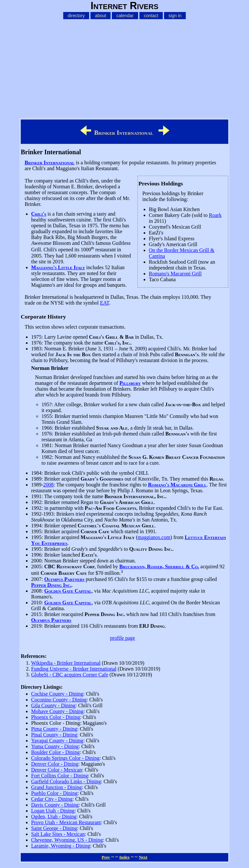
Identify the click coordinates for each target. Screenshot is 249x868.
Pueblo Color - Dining (54, 793)
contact (151, 16)
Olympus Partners (64, 579)
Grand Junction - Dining (56, 787)
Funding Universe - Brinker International (74, 669)
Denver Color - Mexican (57, 770)
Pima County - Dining (54, 729)
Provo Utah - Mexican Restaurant (66, 822)
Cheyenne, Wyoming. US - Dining (67, 840)
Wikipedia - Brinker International (66, 663)
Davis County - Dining (55, 805)
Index (124, 857)
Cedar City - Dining (52, 799)
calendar (125, 16)
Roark (215, 215)
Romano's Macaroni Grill (175, 274)
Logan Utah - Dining (53, 811)
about (101, 16)
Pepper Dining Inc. (51, 585)
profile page (123, 638)
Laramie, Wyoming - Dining (61, 846)
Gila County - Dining (53, 705)
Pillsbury (130, 383)
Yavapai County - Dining (57, 741)
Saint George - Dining (54, 828)
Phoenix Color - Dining (56, 717)
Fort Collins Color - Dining (59, 776)
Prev (106, 857)
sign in (175, 16)
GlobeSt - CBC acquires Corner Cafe (70, 675)
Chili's (39, 214)
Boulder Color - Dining (55, 752)
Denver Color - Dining (55, 764)
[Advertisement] (124, 68)
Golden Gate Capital (68, 591)
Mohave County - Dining (57, 711)
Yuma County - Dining (55, 746)
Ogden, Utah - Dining (54, 817)
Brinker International (50, 163)
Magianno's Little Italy (58, 267)
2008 (48, 485)
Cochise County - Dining (57, 694)
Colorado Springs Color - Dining (65, 758)
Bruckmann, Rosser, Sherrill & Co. (159, 566)
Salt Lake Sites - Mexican (58, 834)
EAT (104, 303)
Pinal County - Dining (54, 735)
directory (76, 16)
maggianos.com (154, 537)
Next (143, 857)
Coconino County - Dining (59, 700)
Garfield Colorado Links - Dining (66, 781)
